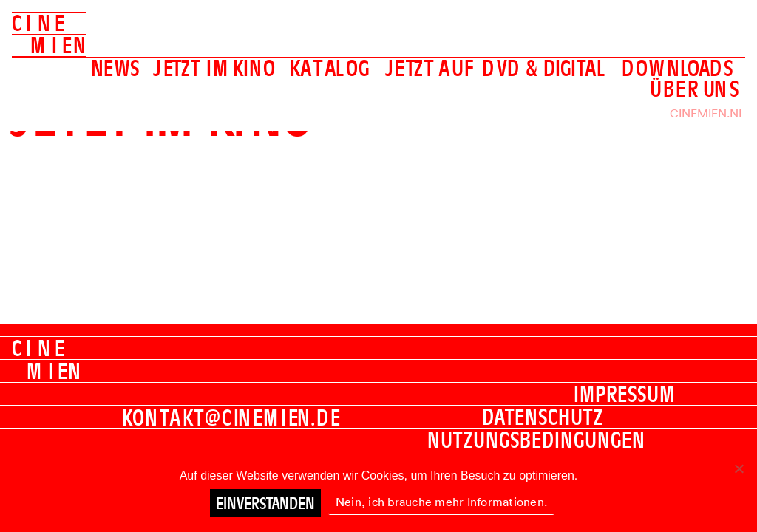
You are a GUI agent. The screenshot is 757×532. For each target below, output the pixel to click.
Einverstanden (265, 503)
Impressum (624, 394)
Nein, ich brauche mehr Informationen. (441, 502)
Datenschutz (543, 417)
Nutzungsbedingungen (536, 440)
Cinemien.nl (707, 113)
